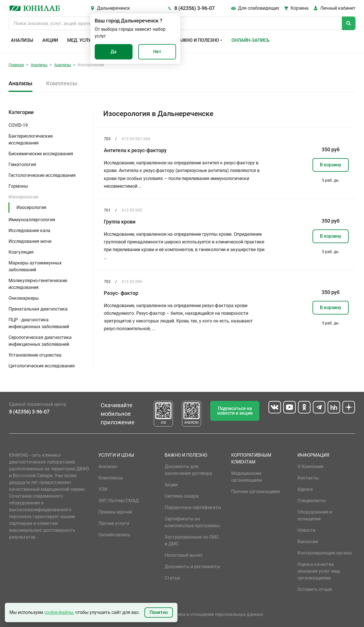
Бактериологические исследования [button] (31, 139)
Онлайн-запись (251, 40)
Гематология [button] (22, 164)
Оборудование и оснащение (315, 515)
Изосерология (31, 207)
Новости (306, 530)
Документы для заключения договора (188, 470)
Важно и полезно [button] (197, 40)
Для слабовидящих (259, 8)
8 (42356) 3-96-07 (195, 8)
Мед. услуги (82, 40)
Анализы (22, 40)
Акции (50, 40)
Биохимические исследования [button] (41, 154)
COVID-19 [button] (18, 125)
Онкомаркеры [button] (24, 298)
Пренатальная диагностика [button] (38, 309)
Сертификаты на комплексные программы (192, 522)
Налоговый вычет (184, 555)
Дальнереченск (113, 8)
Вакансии (308, 542)
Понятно (159, 612)
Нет (157, 52)
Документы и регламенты (192, 567)
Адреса (305, 489)
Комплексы (62, 83)
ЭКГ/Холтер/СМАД (119, 501)
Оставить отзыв (315, 589)
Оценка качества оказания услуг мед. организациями (319, 571)
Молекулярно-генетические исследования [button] (38, 284)
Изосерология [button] (23, 197)
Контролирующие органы (325, 553)
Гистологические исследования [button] (42, 175)
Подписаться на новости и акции (235, 411)
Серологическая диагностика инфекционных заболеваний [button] (40, 341)
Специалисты (312, 501)
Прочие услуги (114, 523)
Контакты (308, 478)
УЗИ (103, 489)
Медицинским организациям (247, 477)
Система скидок (182, 496)
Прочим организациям (256, 492)
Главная (16, 65)
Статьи (172, 578)
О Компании (310, 466)
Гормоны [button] (18, 186)
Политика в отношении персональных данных (214, 614)
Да (114, 52)
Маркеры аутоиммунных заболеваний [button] (35, 266)
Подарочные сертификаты (193, 507)
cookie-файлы (59, 612)
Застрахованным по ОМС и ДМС (192, 540)
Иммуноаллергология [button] (32, 220)
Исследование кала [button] (29, 230)
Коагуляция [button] (21, 252)
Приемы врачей (115, 512)
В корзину (331, 165)
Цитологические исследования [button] (42, 366)
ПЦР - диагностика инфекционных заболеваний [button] (39, 323)
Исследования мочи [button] (30, 241)
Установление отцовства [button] (35, 355)
